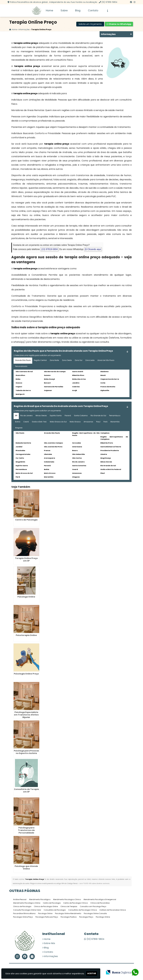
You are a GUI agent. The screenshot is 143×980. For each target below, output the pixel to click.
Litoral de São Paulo (106, 360)
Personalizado (21, 366)
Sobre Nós (49, 943)
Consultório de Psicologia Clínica (83, 910)
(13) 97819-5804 (109, 2)
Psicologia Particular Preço (47, 917)
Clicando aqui (93, 249)
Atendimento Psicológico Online (27, 903)
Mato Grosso (75, 422)
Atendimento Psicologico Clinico (67, 900)
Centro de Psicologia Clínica (75, 903)
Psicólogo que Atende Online (26, 868)
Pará (105, 422)
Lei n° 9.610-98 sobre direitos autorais (95, 884)
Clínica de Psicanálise (100, 903)
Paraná (68, 416)
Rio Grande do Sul (98, 416)
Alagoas (19, 428)
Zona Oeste (67, 360)
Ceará (26, 422)
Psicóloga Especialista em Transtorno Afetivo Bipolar (26, 715)
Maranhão (115, 422)
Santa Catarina (81, 416)
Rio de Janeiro (26, 416)
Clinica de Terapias (69, 907)
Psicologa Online (26, 597)
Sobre (64, 10)
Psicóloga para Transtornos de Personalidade (26, 830)
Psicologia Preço (86, 917)
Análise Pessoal (20, 900)
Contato (93, 10)
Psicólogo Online (103, 917)
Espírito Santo (56, 416)
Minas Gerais (41, 416)
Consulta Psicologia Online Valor (27, 910)
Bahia (18, 422)
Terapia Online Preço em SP (26, 560)
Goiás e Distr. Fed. (39, 422)
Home (49, 10)
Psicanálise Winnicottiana (24, 914)
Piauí (98, 422)
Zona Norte (54, 360)
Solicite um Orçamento (90, 24)
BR (16, 416)
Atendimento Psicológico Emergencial (100, 900)
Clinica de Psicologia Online (46, 907)
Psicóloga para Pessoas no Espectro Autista (26, 752)
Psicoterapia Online (26, 635)
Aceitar (92, 973)
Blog (78, 10)
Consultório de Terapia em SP (26, 791)
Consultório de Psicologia (55, 910)
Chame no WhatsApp (119, 24)
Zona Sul (78, 360)
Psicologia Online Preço (26, 674)
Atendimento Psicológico (40, 900)
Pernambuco (115, 416)
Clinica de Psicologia (22, 907)
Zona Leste (90, 360)
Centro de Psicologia (26, 520)
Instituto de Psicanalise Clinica (113, 910)
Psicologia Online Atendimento (68, 914)
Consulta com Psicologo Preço (93, 907)
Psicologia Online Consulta (95, 914)
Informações (51, 956)
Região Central (40, 360)
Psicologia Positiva (69, 917)
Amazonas (88, 422)
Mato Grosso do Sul (58, 422)
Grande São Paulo (23, 360)
